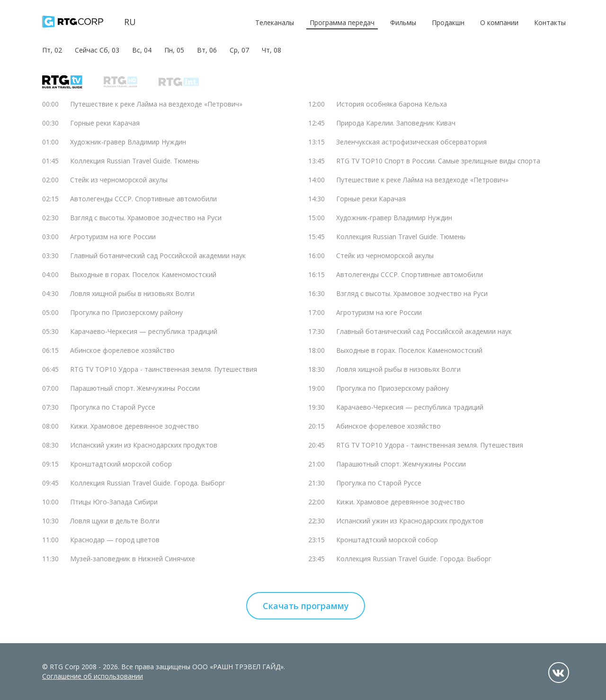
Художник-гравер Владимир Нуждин (128, 142)
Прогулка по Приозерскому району (126, 312)
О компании (499, 22)
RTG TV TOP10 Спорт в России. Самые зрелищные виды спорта (438, 161)
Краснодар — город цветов (115, 540)
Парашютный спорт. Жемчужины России (135, 388)
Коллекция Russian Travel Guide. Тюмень (135, 161)
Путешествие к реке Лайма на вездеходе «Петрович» (156, 104)
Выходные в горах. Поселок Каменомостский (143, 274)
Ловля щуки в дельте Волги (115, 521)
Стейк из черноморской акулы (119, 180)
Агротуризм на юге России (113, 237)
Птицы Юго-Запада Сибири (114, 502)
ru (130, 22)
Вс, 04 (142, 50)
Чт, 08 (272, 50)
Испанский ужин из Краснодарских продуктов (144, 445)
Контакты (550, 22)
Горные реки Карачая (105, 123)
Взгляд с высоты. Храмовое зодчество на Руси (146, 218)
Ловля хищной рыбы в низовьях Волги (132, 293)
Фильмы (403, 22)
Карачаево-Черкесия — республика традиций (144, 331)
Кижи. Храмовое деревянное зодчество (134, 426)
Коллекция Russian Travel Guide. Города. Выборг (148, 483)
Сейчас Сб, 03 (97, 50)
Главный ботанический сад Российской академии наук (158, 256)
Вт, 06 (207, 50)
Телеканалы (275, 22)
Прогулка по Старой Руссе (113, 407)
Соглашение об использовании (93, 676)
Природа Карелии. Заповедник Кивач (396, 123)
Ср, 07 (239, 50)
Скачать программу (306, 606)
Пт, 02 (52, 50)
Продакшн (448, 22)
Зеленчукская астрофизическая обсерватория (411, 142)
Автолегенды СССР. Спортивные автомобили (143, 199)
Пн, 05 (174, 50)
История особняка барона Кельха (392, 104)
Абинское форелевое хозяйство (122, 350)
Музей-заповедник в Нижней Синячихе (133, 559)
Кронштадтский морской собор (121, 464)
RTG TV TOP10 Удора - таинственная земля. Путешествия (164, 369)
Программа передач (342, 22)
